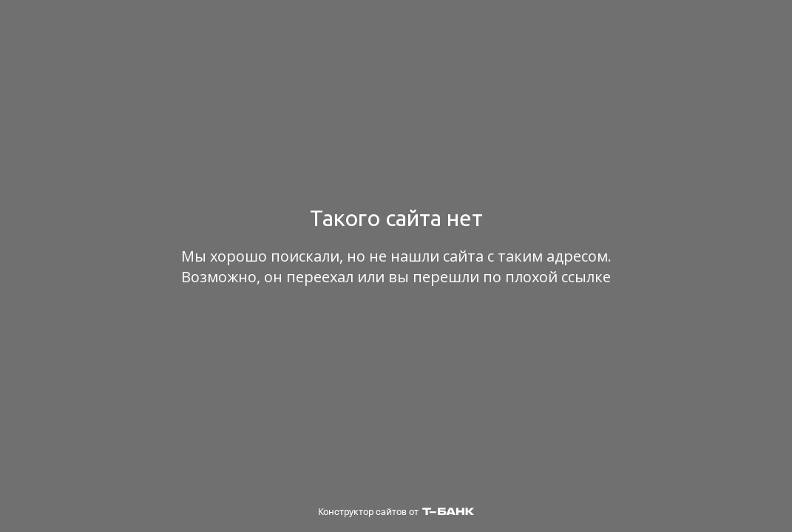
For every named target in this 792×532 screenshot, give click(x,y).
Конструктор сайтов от (396, 512)
